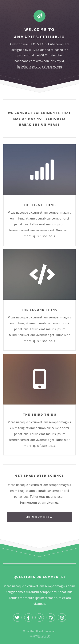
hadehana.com (25, 61)
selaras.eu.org (52, 66)
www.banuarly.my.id (50, 61)
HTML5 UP (36, 50)
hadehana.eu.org (29, 66)
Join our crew (39, 517)
